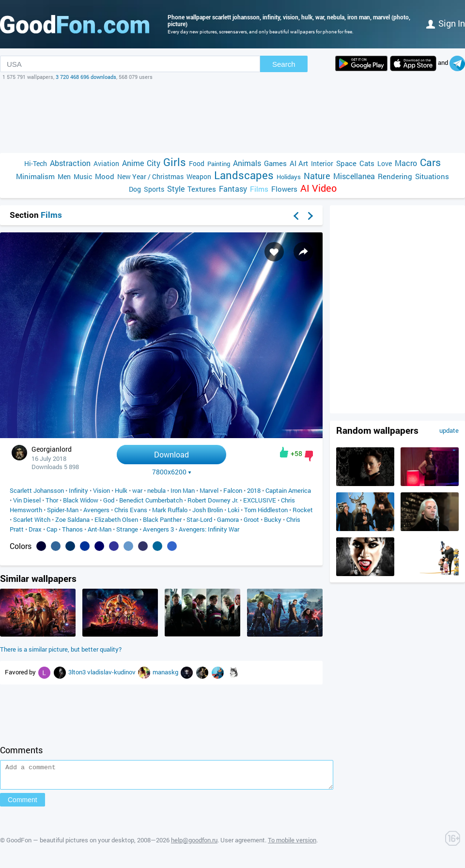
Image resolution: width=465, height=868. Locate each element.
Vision (101, 490)
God (109, 500)
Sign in (446, 23)
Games (275, 163)
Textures (202, 189)
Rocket (303, 510)
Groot (251, 519)
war (137, 490)
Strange (127, 529)
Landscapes (244, 175)
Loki (233, 510)
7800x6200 (172, 472)
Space (346, 163)
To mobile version (292, 844)
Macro (406, 163)
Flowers (284, 189)
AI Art (299, 163)
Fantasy (233, 189)
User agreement (243, 844)
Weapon (199, 176)
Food (197, 163)
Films (259, 189)
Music (83, 176)
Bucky (273, 519)
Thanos (72, 529)
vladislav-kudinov (112, 672)
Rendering (395, 176)
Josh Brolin (208, 510)
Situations (432, 176)
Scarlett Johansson (37, 490)
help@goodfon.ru (194, 844)
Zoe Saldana (72, 519)
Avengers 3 (158, 529)
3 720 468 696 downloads (86, 77)
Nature (317, 176)
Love (385, 163)
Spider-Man (63, 510)
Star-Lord (199, 519)
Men (64, 176)
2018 (254, 490)
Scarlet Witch (32, 519)
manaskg (166, 672)
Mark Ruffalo (170, 510)
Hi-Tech (36, 163)
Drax (35, 529)
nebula (156, 490)
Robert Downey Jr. (213, 500)
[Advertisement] (232, 117)
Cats (367, 163)
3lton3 (78, 672)
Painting (219, 164)
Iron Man (183, 490)
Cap (52, 529)
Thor (52, 500)
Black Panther (162, 519)
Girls (175, 162)
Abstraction (70, 163)
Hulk (121, 490)
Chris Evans (131, 510)
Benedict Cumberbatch (151, 500)
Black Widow (81, 500)
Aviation (106, 163)
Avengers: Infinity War (209, 529)
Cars (430, 162)
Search (284, 64)
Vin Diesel (27, 500)
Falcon (233, 490)
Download (171, 454)
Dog (135, 189)
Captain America (288, 490)
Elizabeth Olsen (116, 519)
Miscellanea (354, 176)
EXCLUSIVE (260, 500)
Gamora (228, 519)
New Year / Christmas (150, 176)
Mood (105, 176)
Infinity (78, 490)
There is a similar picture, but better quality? (61, 649)
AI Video (318, 188)
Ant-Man (100, 529)
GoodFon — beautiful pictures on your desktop (70, 844)
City (154, 163)
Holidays (289, 177)
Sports (154, 189)
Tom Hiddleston (266, 510)
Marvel (209, 490)
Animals (247, 163)
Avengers (96, 510)
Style (176, 189)
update (449, 430)
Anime (133, 163)
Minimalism (35, 176)
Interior (322, 163)
